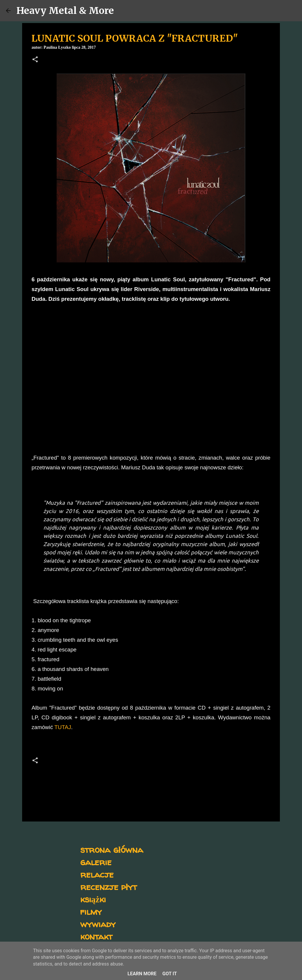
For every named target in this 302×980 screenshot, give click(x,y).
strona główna (112, 849)
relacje (97, 874)
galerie (96, 862)
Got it (169, 974)
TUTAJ (63, 727)
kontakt (96, 936)
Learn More (142, 974)
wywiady (98, 924)
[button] (35, 60)
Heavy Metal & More (65, 11)
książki (93, 899)
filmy (91, 911)
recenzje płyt (109, 887)
